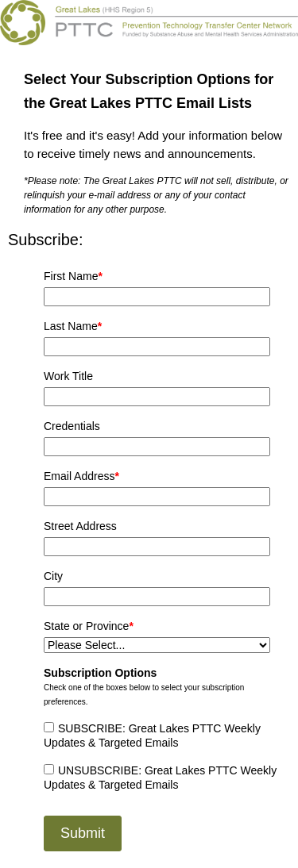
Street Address (80, 526)
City (53, 576)
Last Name (73, 326)
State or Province (89, 626)
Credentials (72, 426)
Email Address (81, 476)
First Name (73, 276)
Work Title (68, 376)
